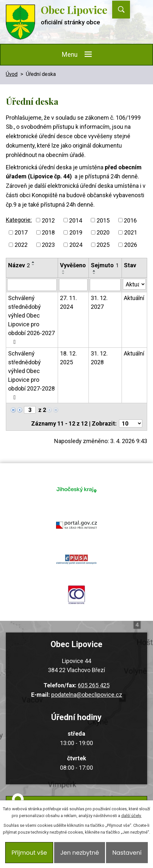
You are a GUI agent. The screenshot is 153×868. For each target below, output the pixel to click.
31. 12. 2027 (99, 302)
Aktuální (134, 298)
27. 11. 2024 (68, 302)
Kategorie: (19, 220)
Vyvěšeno (73, 265)
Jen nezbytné (80, 853)
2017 (21, 232)
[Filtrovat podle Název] (32, 285)
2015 (103, 220)
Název (19, 265)
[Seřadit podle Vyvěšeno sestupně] (64, 273)
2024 (76, 245)
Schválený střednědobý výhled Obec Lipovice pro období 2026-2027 (31, 320)
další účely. (131, 816)
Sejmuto (105, 265)
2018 (48, 232)
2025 (103, 245)
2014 (76, 220)
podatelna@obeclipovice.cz (87, 695)
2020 (103, 232)
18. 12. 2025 (68, 358)
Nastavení (127, 853)
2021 (131, 232)
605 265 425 (94, 685)
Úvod (12, 74)
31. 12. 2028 (99, 358)
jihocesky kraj (76, 489)
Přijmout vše (29, 853)
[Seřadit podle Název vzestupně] (33, 262)
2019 (76, 232)
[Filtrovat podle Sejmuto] (105, 285)
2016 (130, 220)
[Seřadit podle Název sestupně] (33, 265)
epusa (76, 560)
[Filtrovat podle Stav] (134, 284)
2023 (48, 245)
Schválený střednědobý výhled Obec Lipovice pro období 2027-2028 (31, 375)
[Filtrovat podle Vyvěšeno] (73, 285)
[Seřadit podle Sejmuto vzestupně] (94, 271)
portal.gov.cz (76, 524)
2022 (21, 245)
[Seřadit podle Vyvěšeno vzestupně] (64, 271)
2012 (48, 220)
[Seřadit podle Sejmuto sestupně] (94, 273)
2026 (131, 245)
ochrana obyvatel (76, 595)
